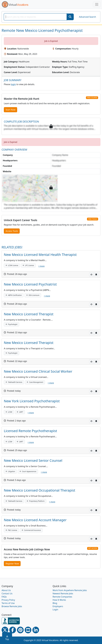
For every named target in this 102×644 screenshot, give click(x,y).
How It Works (59, 600)
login (13, 84)
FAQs (4, 597)
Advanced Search (87, 17)
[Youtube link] (28, 630)
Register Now (12, 564)
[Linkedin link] (36, 630)
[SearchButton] (70, 17)
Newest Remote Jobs (63, 593)
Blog (55, 603)
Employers (58, 606)
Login (55, 610)
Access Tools (12, 231)
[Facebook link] (13, 630)
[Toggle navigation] (97, 4)
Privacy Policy (8, 600)
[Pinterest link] (20, 630)
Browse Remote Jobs (12, 606)
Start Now (10, 110)
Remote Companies (62, 597)
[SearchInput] (35, 17)
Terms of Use (8, 603)
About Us (6, 590)
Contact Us (7, 593)
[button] (92, 275)
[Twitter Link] (5, 630)
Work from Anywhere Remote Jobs (70, 590)
